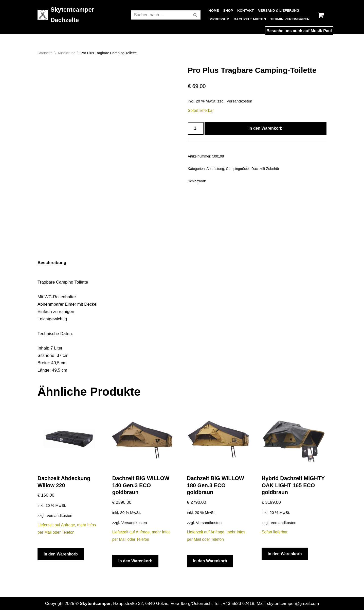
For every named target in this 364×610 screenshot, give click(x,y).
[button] (195, 15)
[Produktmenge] (196, 128)
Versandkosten (239, 101)
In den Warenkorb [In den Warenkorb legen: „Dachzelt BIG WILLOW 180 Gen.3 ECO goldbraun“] (210, 561)
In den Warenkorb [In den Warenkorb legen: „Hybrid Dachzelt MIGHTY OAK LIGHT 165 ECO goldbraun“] (285, 554)
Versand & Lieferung (279, 11)
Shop (228, 11)
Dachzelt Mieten (250, 19)
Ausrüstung (67, 53)
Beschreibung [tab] (52, 263)
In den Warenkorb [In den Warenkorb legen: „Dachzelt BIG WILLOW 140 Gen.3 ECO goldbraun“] (135, 561)
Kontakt (245, 11)
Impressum (219, 19)
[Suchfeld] (160, 15)
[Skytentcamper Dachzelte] (80, 15)
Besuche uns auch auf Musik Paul (299, 31)
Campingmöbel (238, 169)
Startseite (45, 53)
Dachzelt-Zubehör (265, 169)
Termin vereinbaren (290, 19)
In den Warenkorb (266, 128)
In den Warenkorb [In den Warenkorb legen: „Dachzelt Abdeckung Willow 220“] (61, 554)
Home (214, 11)
